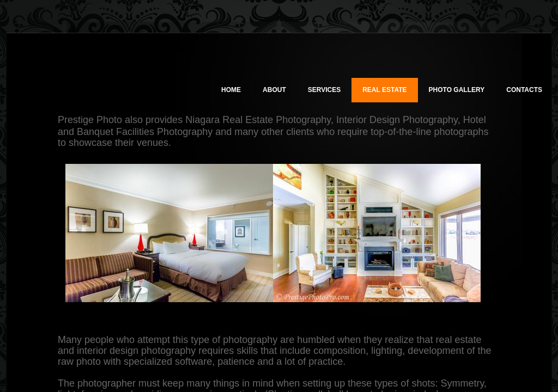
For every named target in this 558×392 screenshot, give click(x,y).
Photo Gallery (457, 90)
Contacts (524, 90)
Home (231, 90)
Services (324, 90)
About (274, 90)
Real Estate (384, 90)
